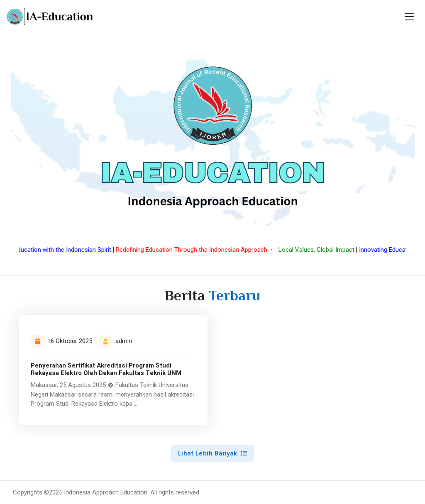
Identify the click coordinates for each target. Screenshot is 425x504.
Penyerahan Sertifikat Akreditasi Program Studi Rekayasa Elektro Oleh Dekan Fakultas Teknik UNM (106, 369)
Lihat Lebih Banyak (213, 453)
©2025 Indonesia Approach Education (96, 492)
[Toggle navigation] (409, 17)
